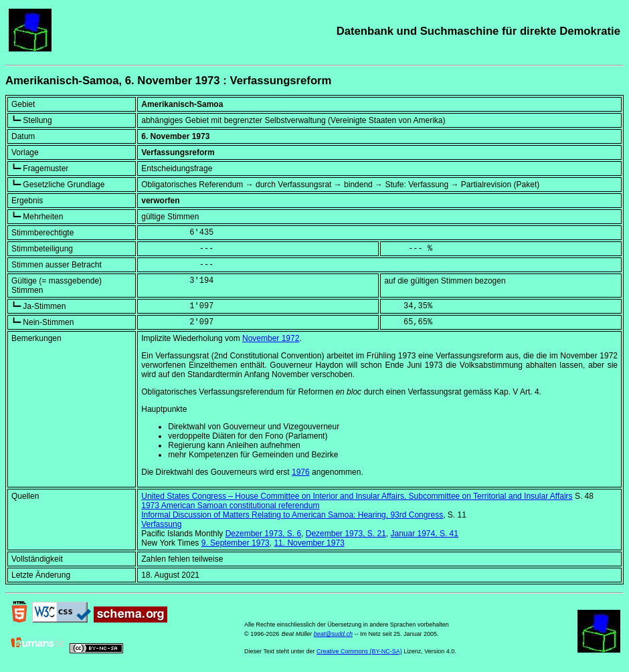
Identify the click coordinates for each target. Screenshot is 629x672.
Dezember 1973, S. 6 (263, 534)
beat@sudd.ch (333, 634)
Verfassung (161, 524)
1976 (301, 472)
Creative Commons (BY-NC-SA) (359, 651)
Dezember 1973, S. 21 (346, 534)
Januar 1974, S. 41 (425, 534)
